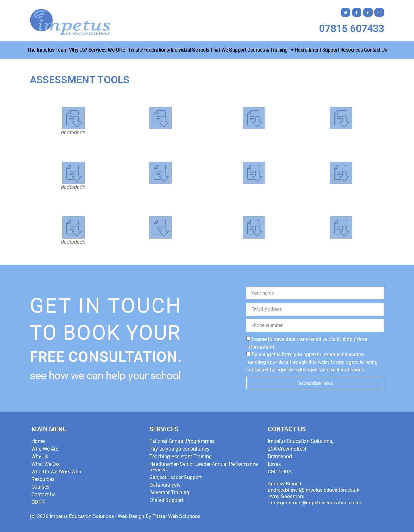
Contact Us (375, 50)
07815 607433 (352, 29)
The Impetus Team (47, 50)
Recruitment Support (317, 50)
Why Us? (78, 50)
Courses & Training (270, 50)
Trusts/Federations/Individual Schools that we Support (187, 50)
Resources (352, 50)
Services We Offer (108, 50)
